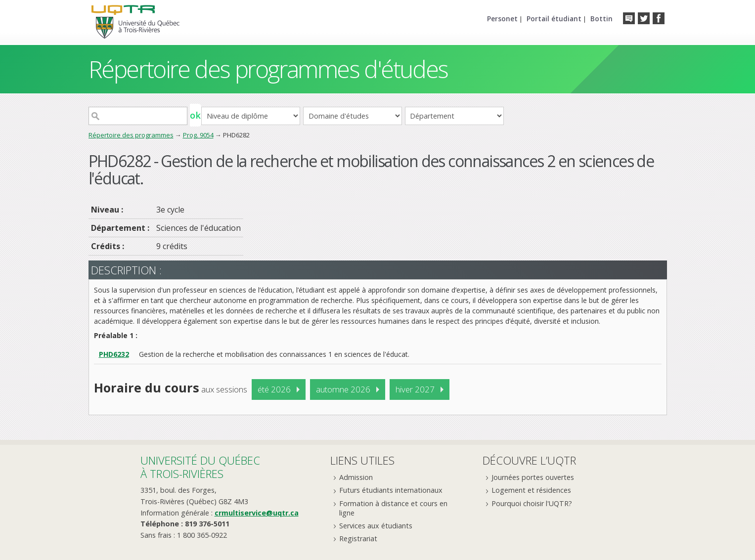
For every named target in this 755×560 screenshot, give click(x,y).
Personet (502, 19)
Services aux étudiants (376, 526)
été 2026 (274, 389)
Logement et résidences (531, 490)
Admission (356, 477)
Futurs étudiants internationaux (391, 490)
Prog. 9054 (198, 135)
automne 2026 (343, 389)
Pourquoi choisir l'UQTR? (532, 503)
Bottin (601, 19)
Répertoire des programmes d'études (268, 69)
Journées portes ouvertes (533, 477)
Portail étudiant (554, 19)
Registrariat (358, 538)
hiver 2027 (415, 389)
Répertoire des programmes (131, 135)
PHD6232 (114, 354)
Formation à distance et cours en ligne (393, 508)
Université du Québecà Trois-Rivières (200, 467)
